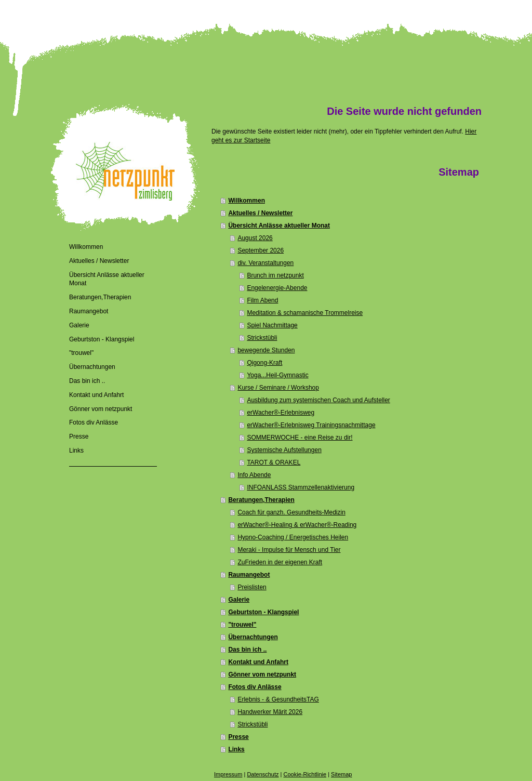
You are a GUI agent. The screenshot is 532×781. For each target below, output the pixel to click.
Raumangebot (249, 575)
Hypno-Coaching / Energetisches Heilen (293, 537)
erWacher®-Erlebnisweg (281, 413)
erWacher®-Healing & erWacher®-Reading (297, 525)
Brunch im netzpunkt (275, 275)
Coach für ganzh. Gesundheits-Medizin (291, 512)
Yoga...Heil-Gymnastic (277, 375)
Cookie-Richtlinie (305, 774)
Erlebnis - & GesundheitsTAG (278, 699)
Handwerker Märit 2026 (270, 712)
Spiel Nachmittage (272, 325)
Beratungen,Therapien (261, 500)
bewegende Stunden (266, 350)
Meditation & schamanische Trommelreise (305, 313)
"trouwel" (242, 625)
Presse (238, 737)
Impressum (228, 774)
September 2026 (261, 250)
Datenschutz (263, 774)
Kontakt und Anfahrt (258, 662)
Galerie (239, 600)
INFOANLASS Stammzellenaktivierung (301, 487)
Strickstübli (262, 338)
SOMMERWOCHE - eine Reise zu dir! (300, 438)
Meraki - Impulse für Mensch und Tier (289, 550)
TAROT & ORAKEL (274, 462)
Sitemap (341, 774)
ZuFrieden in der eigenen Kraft (280, 562)
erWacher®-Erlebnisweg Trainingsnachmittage (311, 425)
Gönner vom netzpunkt (262, 674)
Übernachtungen (253, 637)
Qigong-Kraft (264, 363)
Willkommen (247, 201)
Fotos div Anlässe (255, 687)
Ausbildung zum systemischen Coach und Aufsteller (318, 400)
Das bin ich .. (247, 650)
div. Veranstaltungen (265, 263)
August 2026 (255, 238)
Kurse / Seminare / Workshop (278, 388)
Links (236, 749)
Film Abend (262, 300)
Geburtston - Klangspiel (263, 612)
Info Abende (254, 475)
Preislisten (252, 587)
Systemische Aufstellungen (284, 450)
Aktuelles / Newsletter (260, 213)
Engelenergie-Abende (277, 288)
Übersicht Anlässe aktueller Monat (279, 226)
